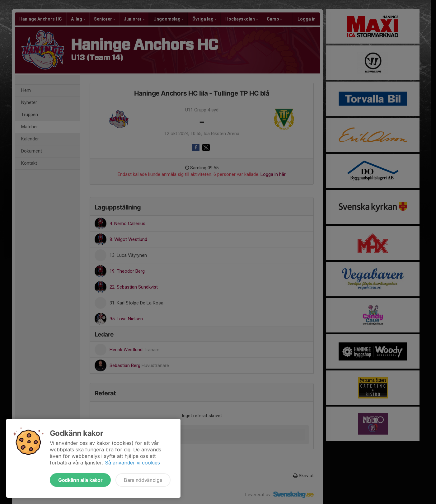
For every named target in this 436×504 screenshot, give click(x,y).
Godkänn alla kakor (80, 480)
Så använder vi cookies (132, 463)
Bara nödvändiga (143, 480)
